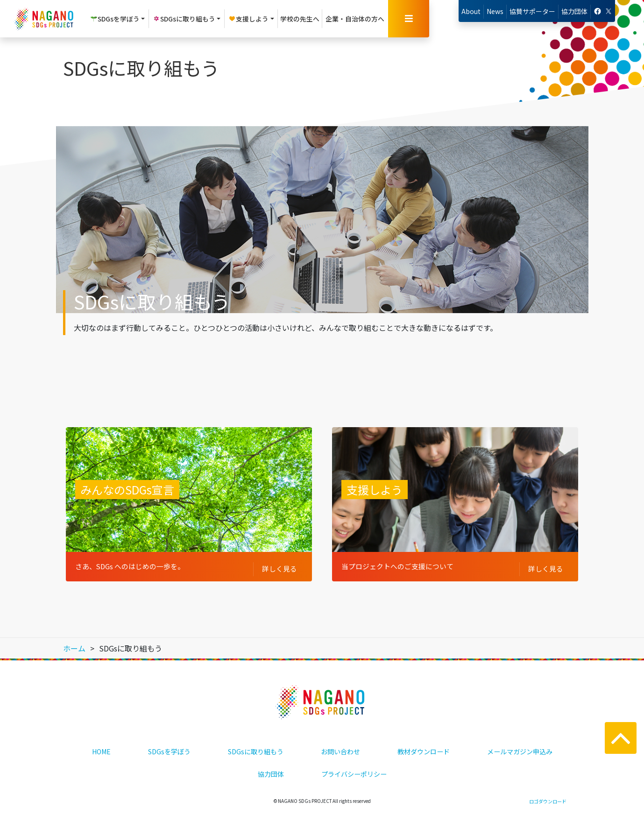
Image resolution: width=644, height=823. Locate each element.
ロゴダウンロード (548, 793)
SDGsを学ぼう (169, 744)
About (471, 11)
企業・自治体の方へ (355, 19)
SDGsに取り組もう (256, 744)
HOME (101, 744)
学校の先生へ (300, 19)
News (495, 11)
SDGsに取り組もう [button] (184, 19)
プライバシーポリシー (354, 766)
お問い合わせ (340, 744)
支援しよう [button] (248, 19)
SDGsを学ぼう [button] (115, 19)
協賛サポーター (532, 11)
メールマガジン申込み (520, 744)
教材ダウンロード (424, 744)
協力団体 (574, 11)
